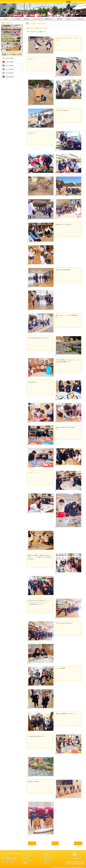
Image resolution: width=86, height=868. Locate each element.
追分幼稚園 (12, 69)
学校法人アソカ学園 (12, 80)
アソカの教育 (16, 19)
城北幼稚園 (12, 66)
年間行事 (59, 19)
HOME (5, 19)
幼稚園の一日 (48, 19)
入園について (70, 19)
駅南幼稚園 (12, 62)
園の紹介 (27, 19)
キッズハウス (48, 861)
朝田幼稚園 (12, 58)
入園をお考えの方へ (50, 858)
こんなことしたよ (38, 19)
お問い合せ (81, 19)
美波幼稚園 (12, 77)
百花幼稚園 (12, 73)
